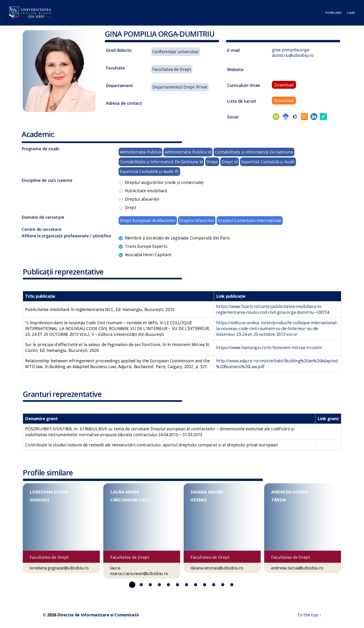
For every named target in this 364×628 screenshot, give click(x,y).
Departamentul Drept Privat (180, 87)
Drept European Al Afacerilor (148, 220)
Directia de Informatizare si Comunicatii (98, 615)
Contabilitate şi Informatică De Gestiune (254, 152)
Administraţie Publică (140, 152)
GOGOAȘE (40, 500)
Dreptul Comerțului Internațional (250, 220)
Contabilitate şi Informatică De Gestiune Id (161, 162)
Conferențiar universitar (176, 52)
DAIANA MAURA (207, 492)
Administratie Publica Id (188, 152)
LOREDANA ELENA (49, 492)
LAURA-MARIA (125, 492)
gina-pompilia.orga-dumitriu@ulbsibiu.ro (293, 52)
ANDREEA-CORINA (290, 492)
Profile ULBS (333, 13)
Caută (351, 13)
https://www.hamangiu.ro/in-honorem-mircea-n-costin (269, 347)
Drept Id (230, 162)
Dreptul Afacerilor (197, 220)
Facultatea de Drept (172, 69)
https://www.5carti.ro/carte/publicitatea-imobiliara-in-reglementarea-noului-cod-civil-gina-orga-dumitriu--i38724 (273, 309)
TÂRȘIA (278, 500)
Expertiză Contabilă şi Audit (268, 162)
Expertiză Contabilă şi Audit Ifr (149, 171)
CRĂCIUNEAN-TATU (130, 500)
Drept (212, 162)
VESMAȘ (199, 500)
